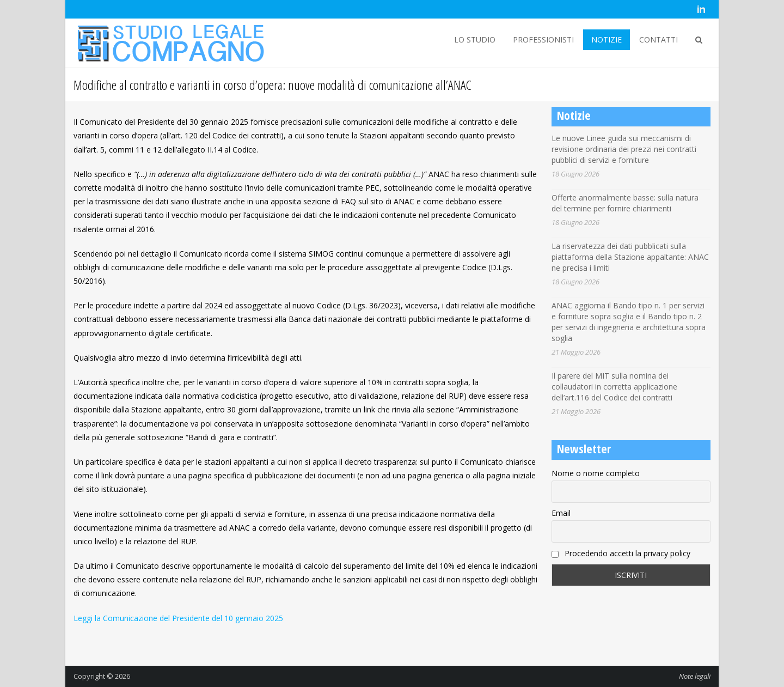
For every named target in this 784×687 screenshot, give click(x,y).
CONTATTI (659, 39)
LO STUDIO (475, 39)
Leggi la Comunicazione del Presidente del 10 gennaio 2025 (178, 618)
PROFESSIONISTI (543, 39)
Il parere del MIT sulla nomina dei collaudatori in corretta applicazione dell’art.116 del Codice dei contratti (614, 387)
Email (561, 513)
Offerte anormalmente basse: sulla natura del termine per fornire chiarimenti (625, 203)
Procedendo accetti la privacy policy (621, 553)
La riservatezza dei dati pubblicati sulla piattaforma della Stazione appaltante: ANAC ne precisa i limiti (630, 257)
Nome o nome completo (596, 473)
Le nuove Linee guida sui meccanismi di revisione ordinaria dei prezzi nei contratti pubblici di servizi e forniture (624, 149)
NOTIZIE (607, 39)
